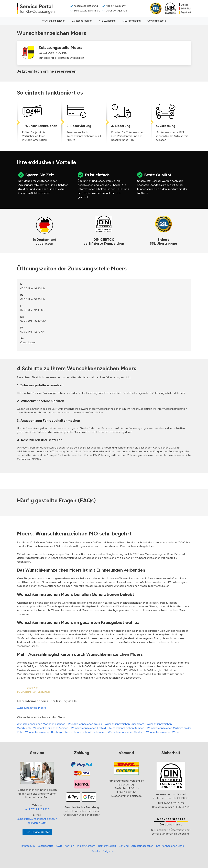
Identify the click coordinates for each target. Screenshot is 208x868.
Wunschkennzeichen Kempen (126, 728)
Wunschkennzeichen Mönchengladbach (41, 724)
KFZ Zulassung (107, 21)
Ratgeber (108, 851)
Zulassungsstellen (82, 21)
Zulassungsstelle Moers (31, 708)
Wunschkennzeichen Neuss (85, 724)
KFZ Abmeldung (132, 21)
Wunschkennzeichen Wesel (163, 732)
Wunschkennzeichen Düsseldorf (124, 724)
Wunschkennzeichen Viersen (51, 728)
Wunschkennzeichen (54, 21)
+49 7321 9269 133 (37, 809)
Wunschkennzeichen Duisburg (43, 732)
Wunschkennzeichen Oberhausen (85, 732)
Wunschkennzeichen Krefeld (88, 728)
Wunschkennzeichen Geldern (126, 732)
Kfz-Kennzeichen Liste (170, 846)
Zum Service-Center (37, 832)
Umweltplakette (157, 21)
